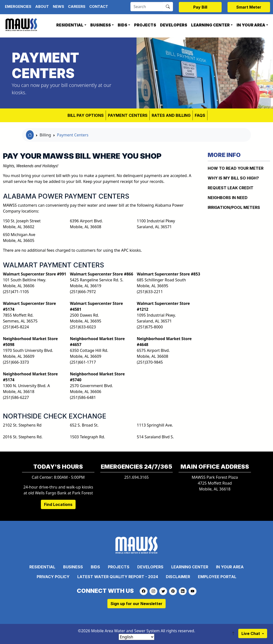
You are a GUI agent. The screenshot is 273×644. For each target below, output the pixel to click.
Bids (122, 25)
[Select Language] (136, 637)
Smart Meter (249, 7)
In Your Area (251, 25)
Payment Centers (128, 115)
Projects (145, 25)
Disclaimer (178, 577)
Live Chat (251, 633)
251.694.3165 (136, 477)
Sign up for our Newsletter (136, 604)
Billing (45, 135)
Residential (70, 25)
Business (101, 25)
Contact (99, 6)
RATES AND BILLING (171, 115)
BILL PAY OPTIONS (86, 115)
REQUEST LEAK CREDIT (231, 188)
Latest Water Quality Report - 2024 (118, 577)
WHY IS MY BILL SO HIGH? (233, 178)
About (42, 6)
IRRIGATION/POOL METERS (234, 207)
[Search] (147, 7)
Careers (77, 6)
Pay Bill (200, 7)
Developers (174, 25)
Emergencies (18, 6)
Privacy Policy (53, 577)
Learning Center (210, 25)
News (58, 6)
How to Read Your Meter (236, 168)
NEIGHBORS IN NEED (228, 198)
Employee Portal (217, 577)
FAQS (200, 115)
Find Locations (58, 504)
